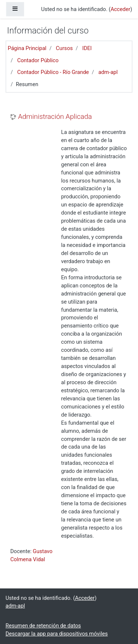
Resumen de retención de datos (43, 626)
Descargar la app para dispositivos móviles (57, 634)
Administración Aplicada (55, 117)
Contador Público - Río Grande (53, 72)
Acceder (120, 9)
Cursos (64, 48)
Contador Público (38, 60)
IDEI (87, 48)
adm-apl (108, 72)
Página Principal (27, 48)
